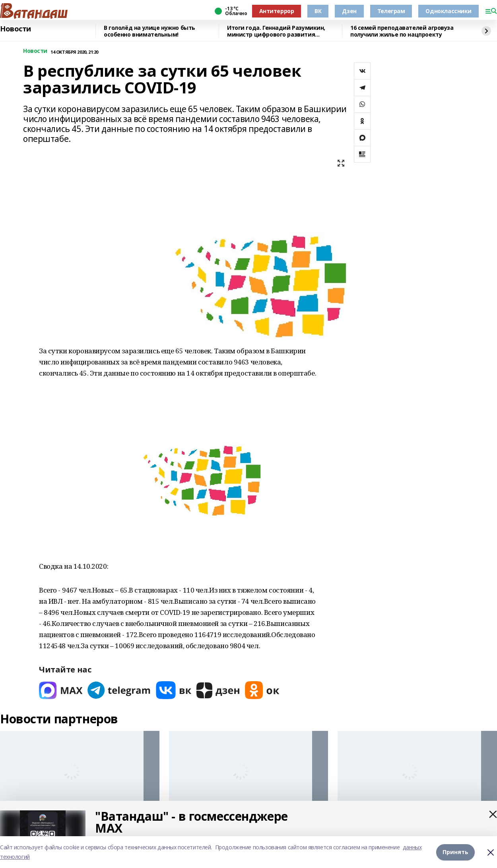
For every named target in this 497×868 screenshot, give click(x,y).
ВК (318, 11)
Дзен (349, 11)
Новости (16, 29)
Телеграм (391, 11)
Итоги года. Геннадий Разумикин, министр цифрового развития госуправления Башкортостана (276, 31)
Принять (455, 852)
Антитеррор (277, 11)
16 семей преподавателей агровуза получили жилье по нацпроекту (402, 31)
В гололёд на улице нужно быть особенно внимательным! (149, 31)
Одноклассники (448, 11)
